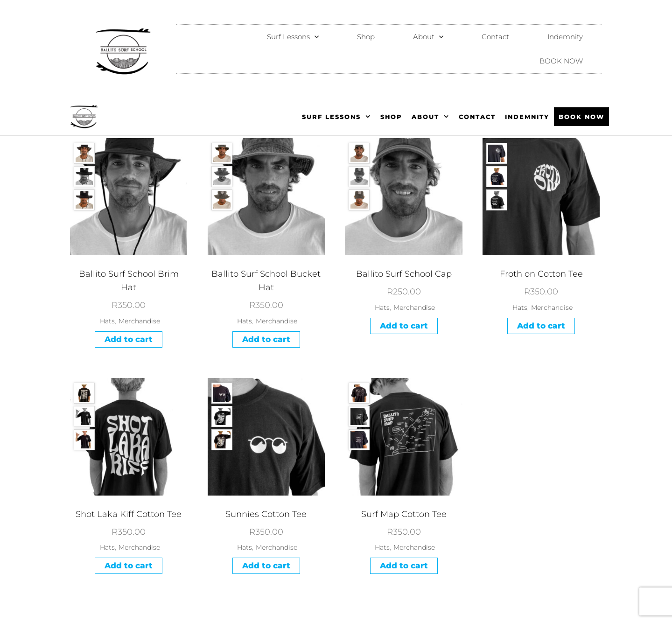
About (428, 37)
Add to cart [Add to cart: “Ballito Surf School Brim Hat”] (129, 339)
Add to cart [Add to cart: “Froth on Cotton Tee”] (541, 326)
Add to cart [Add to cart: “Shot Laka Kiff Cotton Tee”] (129, 566)
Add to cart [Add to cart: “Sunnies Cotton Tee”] (266, 566)
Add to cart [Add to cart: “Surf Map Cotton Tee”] (404, 566)
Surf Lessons (293, 37)
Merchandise (139, 321)
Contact (495, 37)
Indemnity (565, 37)
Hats (107, 321)
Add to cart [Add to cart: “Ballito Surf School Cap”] (404, 326)
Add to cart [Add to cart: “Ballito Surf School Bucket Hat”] (266, 339)
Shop (366, 37)
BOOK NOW (561, 61)
